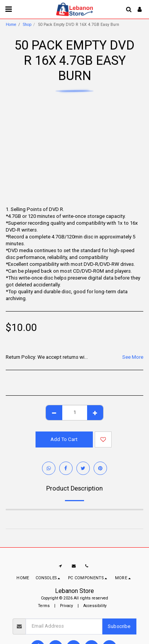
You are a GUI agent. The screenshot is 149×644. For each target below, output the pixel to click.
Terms (44, 606)
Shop (27, 25)
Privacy (66, 606)
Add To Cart (64, 439)
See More (133, 357)
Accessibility (95, 606)
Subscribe (119, 626)
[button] (8, 9)
